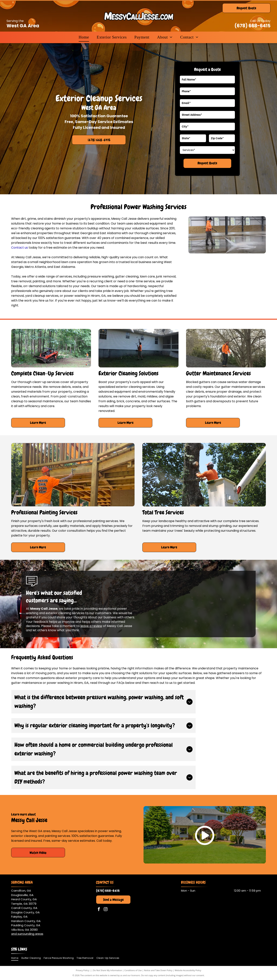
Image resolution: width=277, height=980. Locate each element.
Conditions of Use (133, 970)
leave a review (91, 626)
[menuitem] (84, 37)
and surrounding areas (27, 934)
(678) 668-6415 (252, 26)
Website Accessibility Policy (188, 970)
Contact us (20, 248)
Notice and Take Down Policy (158, 970)
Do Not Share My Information (108, 970)
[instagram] (106, 910)
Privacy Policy (82, 970)
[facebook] (99, 910)
